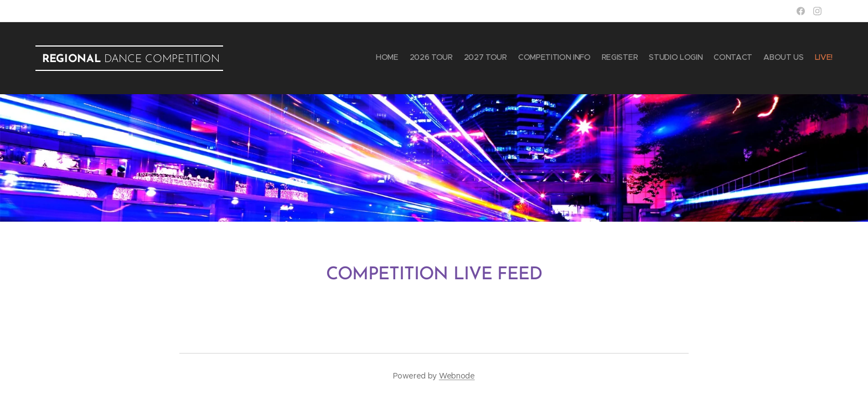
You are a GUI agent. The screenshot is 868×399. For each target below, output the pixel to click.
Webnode (457, 376)
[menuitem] (745, 58)
